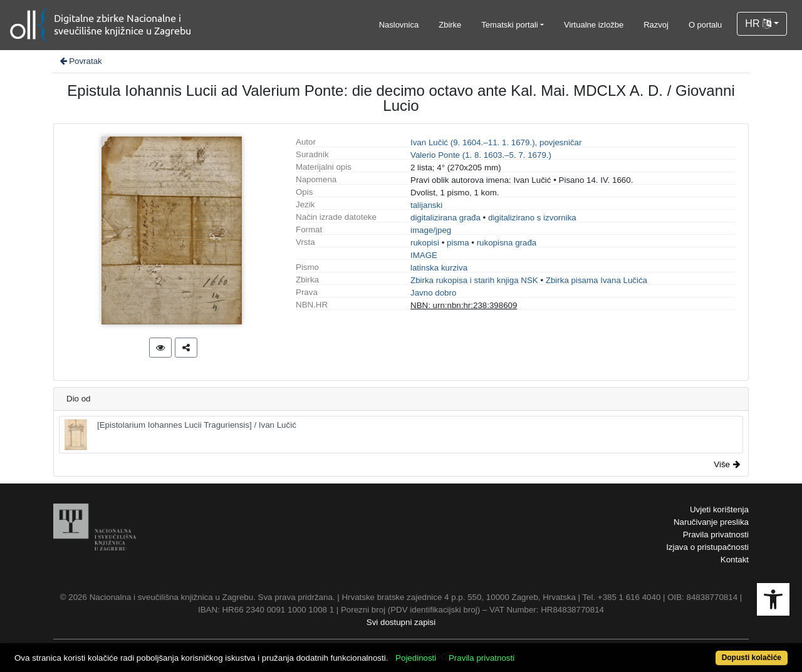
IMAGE (424, 255)
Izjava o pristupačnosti (707, 547)
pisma (458, 243)
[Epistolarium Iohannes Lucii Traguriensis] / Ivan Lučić (180, 435)
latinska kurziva (439, 268)
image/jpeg (431, 230)
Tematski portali (509, 25)
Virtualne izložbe (594, 25)
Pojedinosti (416, 658)
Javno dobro (433, 293)
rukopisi (425, 243)
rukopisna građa (507, 243)
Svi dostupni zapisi (401, 622)
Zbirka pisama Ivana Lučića (596, 280)
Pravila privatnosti (716, 535)
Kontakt (735, 560)
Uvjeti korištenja (719, 509)
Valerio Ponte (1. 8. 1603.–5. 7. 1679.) (481, 155)
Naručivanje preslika (711, 522)
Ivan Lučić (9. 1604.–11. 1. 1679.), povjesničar (496, 142)
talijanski (426, 205)
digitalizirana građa (445, 218)
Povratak (80, 61)
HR (758, 23)
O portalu (705, 25)
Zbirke (450, 25)
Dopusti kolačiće (752, 658)
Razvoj (656, 25)
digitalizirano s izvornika (532, 218)
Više (727, 464)
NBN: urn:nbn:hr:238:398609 (464, 305)
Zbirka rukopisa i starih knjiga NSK (474, 280)
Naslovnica (399, 25)
